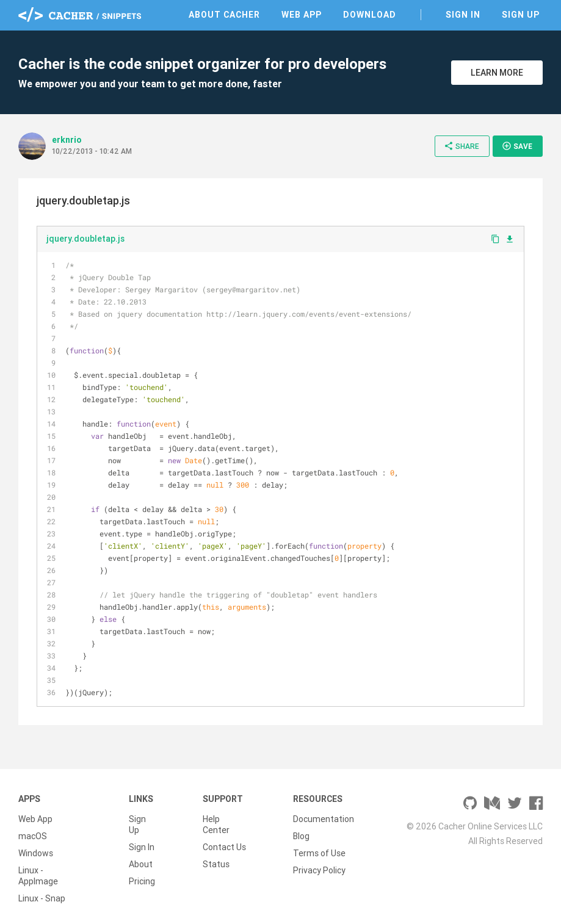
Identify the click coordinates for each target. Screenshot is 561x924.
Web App (302, 15)
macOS (33, 836)
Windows (36, 853)
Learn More (497, 73)
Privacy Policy (319, 870)
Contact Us (224, 847)
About (141, 864)
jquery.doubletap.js (85, 239)
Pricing (142, 881)
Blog (301, 836)
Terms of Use (319, 853)
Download (370, 15)
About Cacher (224, 15)
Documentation (324, 819)
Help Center (216, 825)
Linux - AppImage (38, 876)
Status (216, 864)
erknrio (67, 140)
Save (517, 146)
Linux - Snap (42, 898)
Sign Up (521, 15)
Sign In (463, 15)
